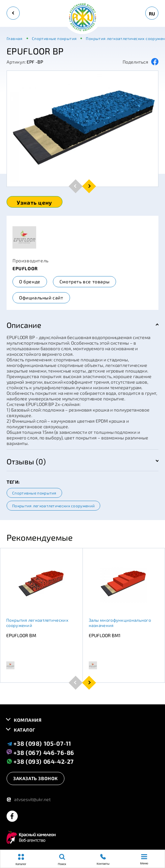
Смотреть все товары (84, 282)
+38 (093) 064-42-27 (40, 761)
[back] (13, 13)
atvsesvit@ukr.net (29, 799)
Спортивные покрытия (34, 493)
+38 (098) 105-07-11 (39, 743)
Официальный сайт (41, 298)
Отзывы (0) (26, 461)
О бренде (30, 282)
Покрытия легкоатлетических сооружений (53, 506)
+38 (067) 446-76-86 (40, 752)
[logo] (82, 18)
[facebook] (12, 817)
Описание (24, 325)
